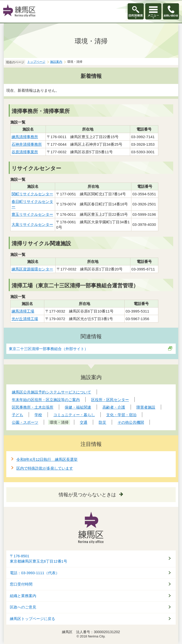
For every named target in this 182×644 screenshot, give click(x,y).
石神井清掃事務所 (27, 144)
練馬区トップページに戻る (32, 619)
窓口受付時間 (21, 584)
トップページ (36, 62)
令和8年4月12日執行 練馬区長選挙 (47, 459)
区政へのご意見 (23, 607)
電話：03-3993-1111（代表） (35, 573)
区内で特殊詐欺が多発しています (45, 468)
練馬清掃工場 (23, 311)
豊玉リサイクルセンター (32, 214)
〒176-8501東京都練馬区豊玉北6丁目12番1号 (39, 559)
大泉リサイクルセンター (32, 224)
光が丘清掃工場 (25, 319)
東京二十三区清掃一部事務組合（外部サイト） (49, 349)
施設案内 (56, 62)
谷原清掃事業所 (25, 152)
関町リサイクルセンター (32, 194)
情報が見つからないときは (87, 495)
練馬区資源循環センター (32, 269)
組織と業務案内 (23, 596)
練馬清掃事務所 (25, 137)
